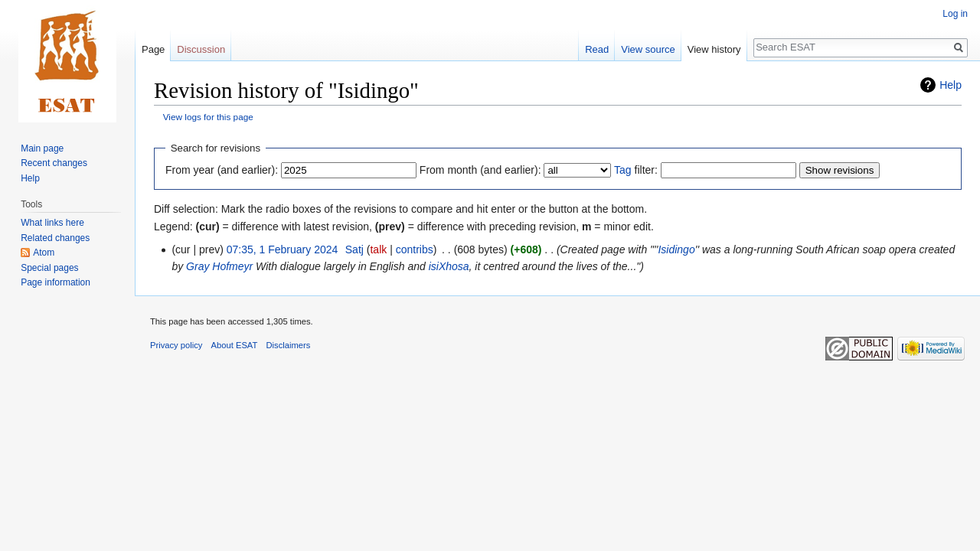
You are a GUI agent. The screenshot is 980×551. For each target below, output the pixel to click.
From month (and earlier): (480, 170)
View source (648, 49)
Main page (42, 148)
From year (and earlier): (222, 170)
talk (378, 249)
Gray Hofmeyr (219, 266)
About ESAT (235, 345)
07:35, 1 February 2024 (283, 249)
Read (597, 49)
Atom (44, 253)
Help (951, 85)
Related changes (55, 238)
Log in (955, 14)
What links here (52, 223)
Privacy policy (176, 345)
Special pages (49, 268)
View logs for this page (208, 117)
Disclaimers (289, 345)
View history (714, 49)
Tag (623, 170)
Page (153, 49)
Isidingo (676, 249)
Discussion (201, 49)
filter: (636, 170)
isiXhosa (449, 266)
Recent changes (54, 163)
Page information (56, 282)
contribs (415, 249)
